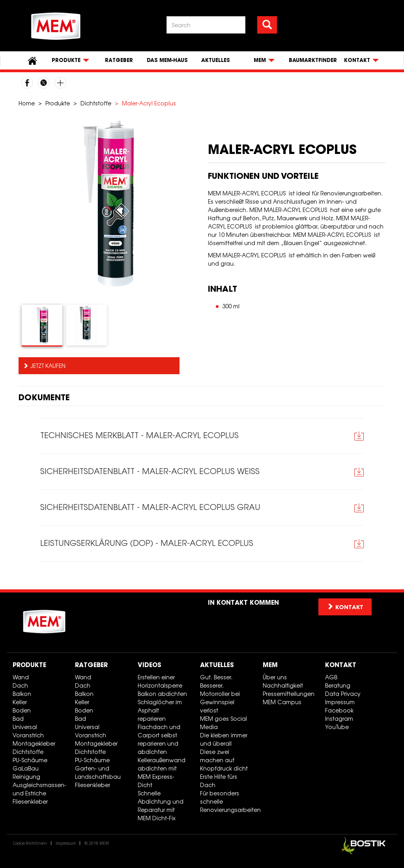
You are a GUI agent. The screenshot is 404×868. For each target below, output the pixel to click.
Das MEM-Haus (167, 60)
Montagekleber (34, 743)
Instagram (339, 719)
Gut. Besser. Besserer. (216, 681)
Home (27, 103)
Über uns (275, 677)
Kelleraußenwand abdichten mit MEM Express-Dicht (162, 772)
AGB (331, 677)
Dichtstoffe (96, 103)
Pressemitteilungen (289, 694)
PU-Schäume (30, 760)
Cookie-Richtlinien (30, 843)
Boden (22, 710)
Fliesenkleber (30, 801)
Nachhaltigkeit (283, 685)
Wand (21, 677)
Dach (20, 685)
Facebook (339, 710)
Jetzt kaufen (48, 366)
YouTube (337, 727)
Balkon (22, 694)
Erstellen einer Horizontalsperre (160, 681)
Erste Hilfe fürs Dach (219, 781)
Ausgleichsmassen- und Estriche (39, 789)
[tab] (42, 326)
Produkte (58, 103)
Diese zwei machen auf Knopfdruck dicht (224, 760)
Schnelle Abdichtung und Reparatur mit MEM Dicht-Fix (161, 806)
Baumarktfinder (313, 60)
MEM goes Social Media (224, 723)
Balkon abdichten (162, 694)
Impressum (340, 702)
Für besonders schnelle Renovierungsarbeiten (228, 801)
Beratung (338, 685)
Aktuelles (216, 60)
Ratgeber (119, 60)
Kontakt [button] (345, 607)
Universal (25, 727)
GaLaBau (26, 768)
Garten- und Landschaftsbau (98, 772)
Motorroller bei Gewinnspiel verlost (220, 702)
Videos (150, 665)
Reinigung (26, 777)
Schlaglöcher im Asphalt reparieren (160, 710)
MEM (270, 665)
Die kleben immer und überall (224, 739)
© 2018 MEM (97, 843)
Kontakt (341, 665)
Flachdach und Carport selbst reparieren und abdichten (159, 739)
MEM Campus (282, 702)
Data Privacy (343, 694)
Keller (20, 702)
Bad (18, 719)
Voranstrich (28, 735)
